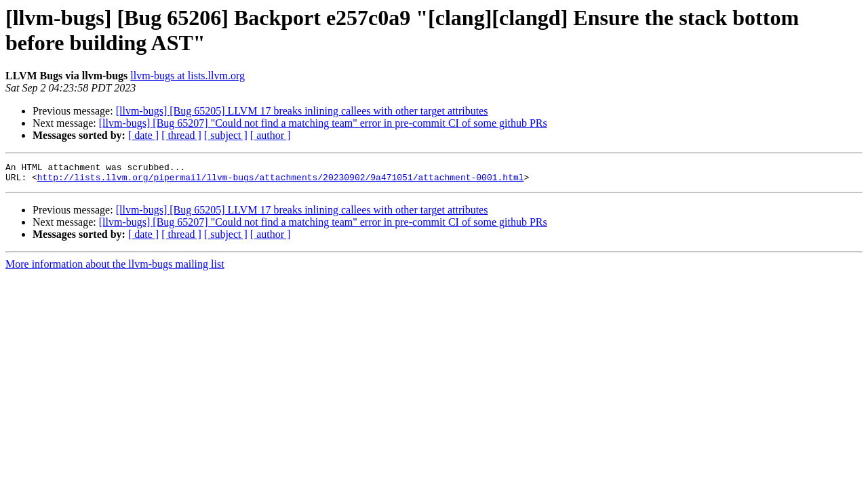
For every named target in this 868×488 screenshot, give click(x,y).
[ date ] (143, 135)
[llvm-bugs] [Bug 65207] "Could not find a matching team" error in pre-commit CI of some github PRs (323, 123)
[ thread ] (181, 135)
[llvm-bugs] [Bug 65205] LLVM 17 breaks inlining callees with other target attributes (302, 111)
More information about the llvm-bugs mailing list (115, 268)
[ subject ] (226, 135)
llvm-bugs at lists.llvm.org (188, 76)
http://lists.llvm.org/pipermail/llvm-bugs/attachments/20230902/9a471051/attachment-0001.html (281, 181)
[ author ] (271, 135)
